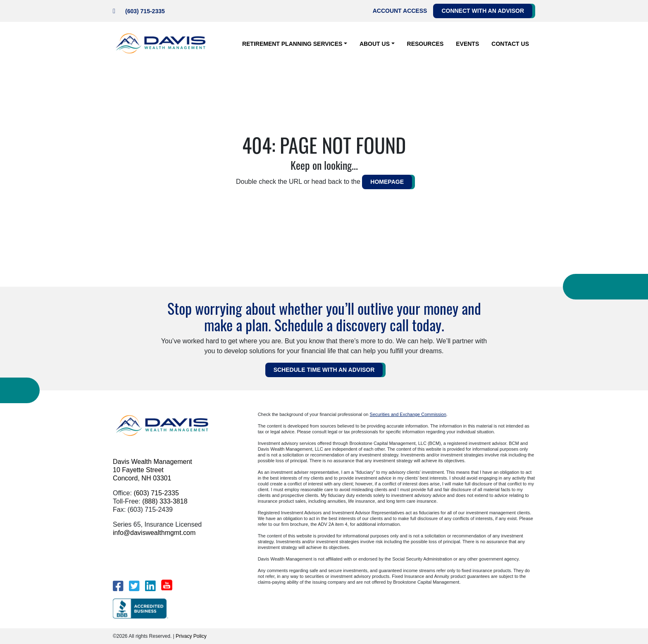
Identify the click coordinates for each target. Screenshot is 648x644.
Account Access (400, 11)
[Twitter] (134, 586)
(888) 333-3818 (165, 501)
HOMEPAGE (387, 182)
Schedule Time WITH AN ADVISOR (324, 370)
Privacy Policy (191, 636)
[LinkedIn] (150, 586)
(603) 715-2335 (145, 11)
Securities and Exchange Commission (408, 414)
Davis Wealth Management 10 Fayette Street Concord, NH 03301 (152, 470)
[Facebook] (118, 586)
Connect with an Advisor (483, 11)
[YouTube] (167, 585)
